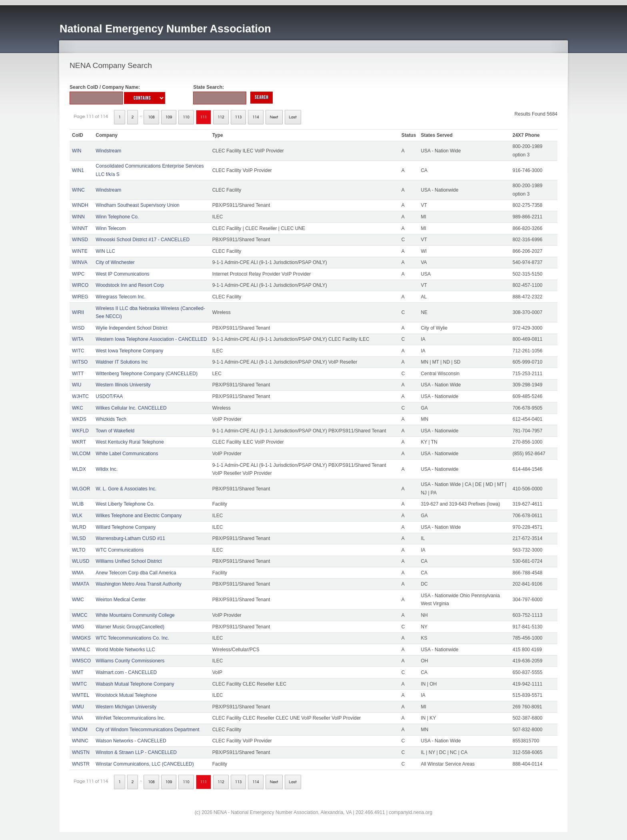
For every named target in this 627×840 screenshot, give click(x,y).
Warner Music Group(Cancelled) (130, 627)
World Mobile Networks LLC (125, 650)
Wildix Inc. (107, 469)
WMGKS (81, 638)
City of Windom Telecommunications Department (147, 730)
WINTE (80, 251)
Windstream (108, 151)
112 (221, 117)
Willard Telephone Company (126, 527)
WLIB (78, 504)
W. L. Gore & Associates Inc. (126, 489)
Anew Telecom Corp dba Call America (136, 573)
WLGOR (81, 489)
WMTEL (81, 695)
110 (186, 117)
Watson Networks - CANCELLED (131, 741)
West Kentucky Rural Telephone (130, 442)
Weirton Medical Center (121, 600)
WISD (78, 328)
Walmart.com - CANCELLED (126, 672)
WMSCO (81, 661)
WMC (78, 600)
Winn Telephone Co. (117, 217)
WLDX (79, 469)
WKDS (79, 419)
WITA (78, 339)
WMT (78, 672)
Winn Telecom (111, 228)
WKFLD (80, 431)
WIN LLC (105, 251)
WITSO (80, 362)
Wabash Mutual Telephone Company (135, 684)
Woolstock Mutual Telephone (126, 695)
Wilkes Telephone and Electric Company (139, 516)
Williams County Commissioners (130, 661)
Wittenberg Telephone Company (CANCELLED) (147, 374)
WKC (78, 408)
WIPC (78, 274)
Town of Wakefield (115, 431)
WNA (78, 718)
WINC (78, 190)
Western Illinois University (123, 385)
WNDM (80, 730)
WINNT (80, 228)
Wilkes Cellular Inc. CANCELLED (131, 408)
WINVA (80, 262)
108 (151, 117)
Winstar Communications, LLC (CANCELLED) (145, 764)
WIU (77, 385)
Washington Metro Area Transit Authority (138, 584)
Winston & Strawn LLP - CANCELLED (136, 752)
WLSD (79, 538)
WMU (78, 707)
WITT (78, 374)
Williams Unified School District (129, 561)
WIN (77, 151)
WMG (78, 627)
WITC (78, 351)
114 (256, 117)
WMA (78, 573)
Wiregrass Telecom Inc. (120, 297)
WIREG (80, 297)
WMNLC (81, 650)
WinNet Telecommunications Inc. (130, 718)
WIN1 (78, 170)
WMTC (79, 684)
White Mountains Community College (135, 615)
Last (293, 117)
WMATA (81, 584)
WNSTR (81, 764)
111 (204, 117)
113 (239, 117)
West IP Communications (122, 274)
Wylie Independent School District (131, 328)
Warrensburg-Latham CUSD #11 (130, 538)
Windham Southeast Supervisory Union (137, 205)
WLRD (79, 527)
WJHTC (80, 396)
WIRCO (80, 285)
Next (274, 117)
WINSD (80, 240)
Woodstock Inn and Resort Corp (130, 285)
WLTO (79, 550)
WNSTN (81, 752)
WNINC (80, 741)
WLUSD (81, 561)
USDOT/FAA (109, 396)
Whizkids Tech (111, 419)
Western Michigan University (126, 707)
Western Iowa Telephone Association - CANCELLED (151, 339)
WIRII (78, 312)
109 (169, 117)
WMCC (80, 615)
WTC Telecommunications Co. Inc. (132, 638)
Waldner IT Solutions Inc (122, 362)
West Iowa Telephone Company (129, 351)
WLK (77, 516)
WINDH (80, 205)
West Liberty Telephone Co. (125, 504)
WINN (78, 217)
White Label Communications (127, 454)
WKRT (79, 442)
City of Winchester (115, 262)
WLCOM (81, 454)
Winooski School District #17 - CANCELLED (143, 240)
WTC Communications (120, 550)
